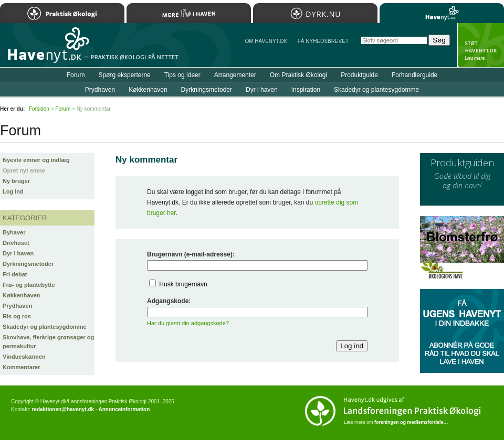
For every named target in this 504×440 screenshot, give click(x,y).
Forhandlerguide (414, 75)
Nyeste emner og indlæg (36, 160)
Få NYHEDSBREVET (323, 41)
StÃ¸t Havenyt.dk (481, 45)
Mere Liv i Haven (189, 13)
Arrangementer (235, 75)
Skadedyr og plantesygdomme (45, 327)
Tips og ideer (182, 75)
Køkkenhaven (22, 295)
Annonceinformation (124, 409)
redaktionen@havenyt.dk (63, 409)
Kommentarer (22, 367)
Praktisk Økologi (62, 13)
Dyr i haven (18, 253)
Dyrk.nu (315, 13)
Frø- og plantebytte (29, 285)
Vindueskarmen (24, 357)
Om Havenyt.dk (266, 41)
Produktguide (359, 75)
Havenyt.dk (442, 13)
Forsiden (39, 109)
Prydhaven (17, 306)
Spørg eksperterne (124, 75)
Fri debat (15, 274)
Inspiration (306, 90)
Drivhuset (16, 243)
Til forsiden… (46, 49)
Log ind (13, 191)
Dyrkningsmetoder (28, 264)
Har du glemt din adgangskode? (188, 323)
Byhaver (14, 232)
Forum (76, 75)
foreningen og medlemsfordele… (411, 422)
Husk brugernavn (183, 284)
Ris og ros (17, 316)
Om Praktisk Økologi (298, 75)
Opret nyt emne (24, 170)
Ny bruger (16, 181)
